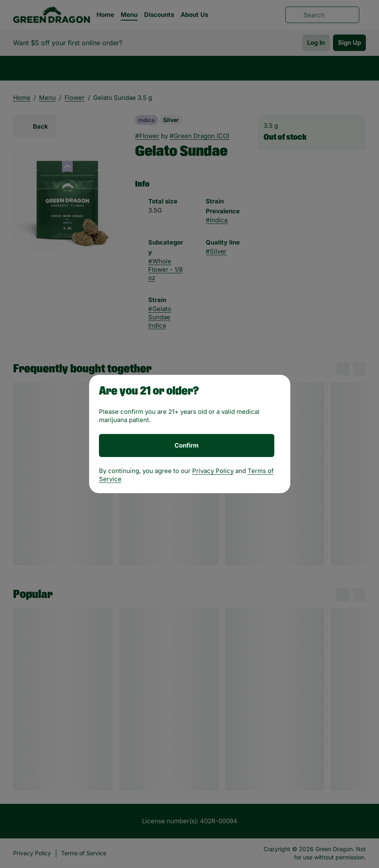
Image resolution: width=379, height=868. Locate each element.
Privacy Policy (213, 471)
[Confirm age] (187, 446)
